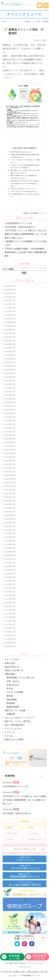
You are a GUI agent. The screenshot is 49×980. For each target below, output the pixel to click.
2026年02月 (10, 293)
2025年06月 (10, 322)
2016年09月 (10, 639)
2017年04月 (10, 614)
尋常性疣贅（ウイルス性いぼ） (21, 678)
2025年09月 (10, 311)
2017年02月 (10, 621)
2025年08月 (10, 315)
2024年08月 (10, 359)
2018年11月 (10, 563)
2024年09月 (10, 355)
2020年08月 (10, 508)
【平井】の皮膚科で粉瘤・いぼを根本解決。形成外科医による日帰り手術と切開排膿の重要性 (25, 252)
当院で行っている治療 (15, 710)
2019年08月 (10, 541)
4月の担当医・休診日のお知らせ (20, 227)
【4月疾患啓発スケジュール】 (19, 223)
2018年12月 (10, 559)
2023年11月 (10, 392)
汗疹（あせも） (14, 681)
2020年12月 (10, 497)
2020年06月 (10, 515)
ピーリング (10, 732)
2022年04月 (10, 457)
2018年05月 (10, 574)
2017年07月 (10, 603)
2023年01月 (10, 424)
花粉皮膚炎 (12, 700)
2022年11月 (10, 432)
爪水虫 (10, 689)
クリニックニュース (35, 963)
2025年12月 (10, 300)
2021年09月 (10, 475)
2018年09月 (10, 566)
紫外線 (10, 696)
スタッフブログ (12, 659)
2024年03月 (10, 377)
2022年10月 (10, 435)
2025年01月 (10, 341)
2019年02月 (10, 555)
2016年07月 (10, 646)
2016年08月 (10, 643)
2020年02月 (10, 526)
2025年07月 (10, 319)
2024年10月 (10, 351)
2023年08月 (10, 402)
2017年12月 (10, 588)
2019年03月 (10, 552)
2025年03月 (10, 333)
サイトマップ (25, 967)
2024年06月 (10, 366)
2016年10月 (10, 635)
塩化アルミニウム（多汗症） (18, 721)
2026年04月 (10, 286)
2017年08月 (10, 599)
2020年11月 (10, 501)
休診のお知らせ (12, 667)
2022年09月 (10, 439)
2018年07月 (10, 570)
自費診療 (11, 714)
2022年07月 (10, 446)
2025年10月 (10, 308)
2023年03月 (10, 421)
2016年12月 (10, 628)
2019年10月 (10, 533)
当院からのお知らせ (14, 670)
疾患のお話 (10, 663)
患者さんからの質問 (14, 740)
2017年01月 (10, 625)
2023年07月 (10, 406)
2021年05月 (10, 486)
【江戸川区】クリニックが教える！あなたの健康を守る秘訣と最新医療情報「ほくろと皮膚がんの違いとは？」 (25, 234)
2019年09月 (10, 537)
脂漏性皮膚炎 (13, 707)
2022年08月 (10, 442)
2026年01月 (10, 297)
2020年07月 (10, 512)
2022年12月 (10, 428)
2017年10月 (10, 595)
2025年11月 (10, 304)
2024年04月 (10, 373)
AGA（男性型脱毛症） (15, 725)
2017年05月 (10, 610)
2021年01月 (10, 493)
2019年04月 (10, 548)
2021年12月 (10, 468)
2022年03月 (10, 461)
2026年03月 (10, 290)
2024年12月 (10, 344)
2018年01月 (10, 584)
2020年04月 (10, 519)
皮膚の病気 (10, 674)
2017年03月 (10, 617)
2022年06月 (10, 450)
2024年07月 (10, 362)
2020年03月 (10, 523)
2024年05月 (10, 370)
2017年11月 (10, 592)
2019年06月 (10, 544)
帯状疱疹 (11, 703)
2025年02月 (10, 337)
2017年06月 (10, 606)
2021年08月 (10, 479)
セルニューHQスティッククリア (20, 718)
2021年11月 (10, 472)
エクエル (9, 736)
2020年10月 (10, 504)
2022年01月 (10, 464)
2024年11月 (10, 348)
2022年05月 (10, 453)
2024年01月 (10, 384)
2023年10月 (10, 395)
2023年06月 (10, 410)
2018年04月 (10, 577)
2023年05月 (10, 413)
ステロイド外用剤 (15, 692)
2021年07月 (10, 483)
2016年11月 (10, 632)
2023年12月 (10, 388)
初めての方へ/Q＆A (17, 963)
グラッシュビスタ (13, 729)
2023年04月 (10, 417)
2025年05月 (10, 326)
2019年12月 (10, 530)
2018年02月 (10, 581)
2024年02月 (10, 381)
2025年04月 (10, 330)
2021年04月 (10, 490)
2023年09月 (10, 399)
